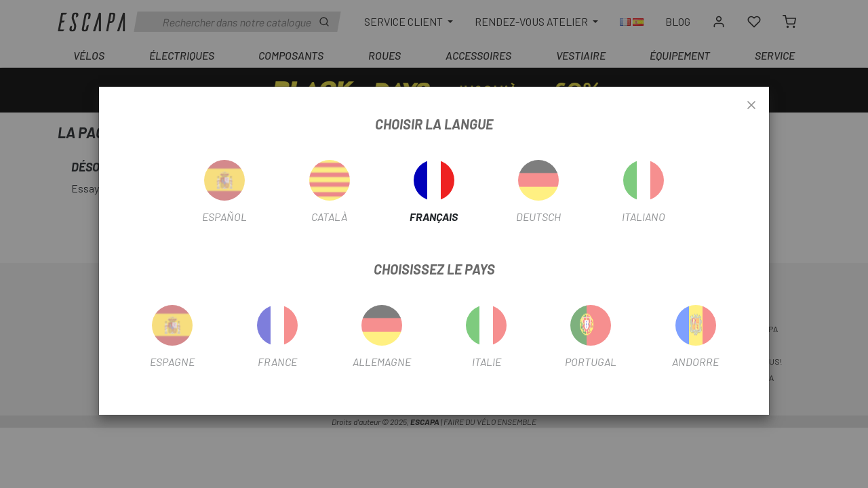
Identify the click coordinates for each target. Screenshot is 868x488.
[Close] (751, 106)
